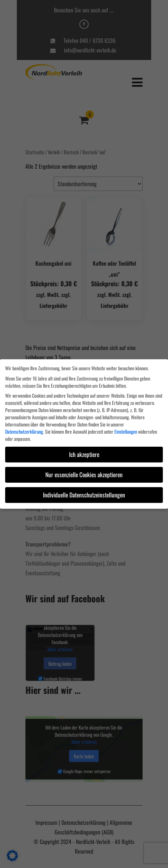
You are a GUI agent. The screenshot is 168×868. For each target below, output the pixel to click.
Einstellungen (126, 431)
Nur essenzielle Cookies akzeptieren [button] (84, 474)
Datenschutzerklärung (24, 431)
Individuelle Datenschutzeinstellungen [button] (84, 495)
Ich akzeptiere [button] (84, 454)
